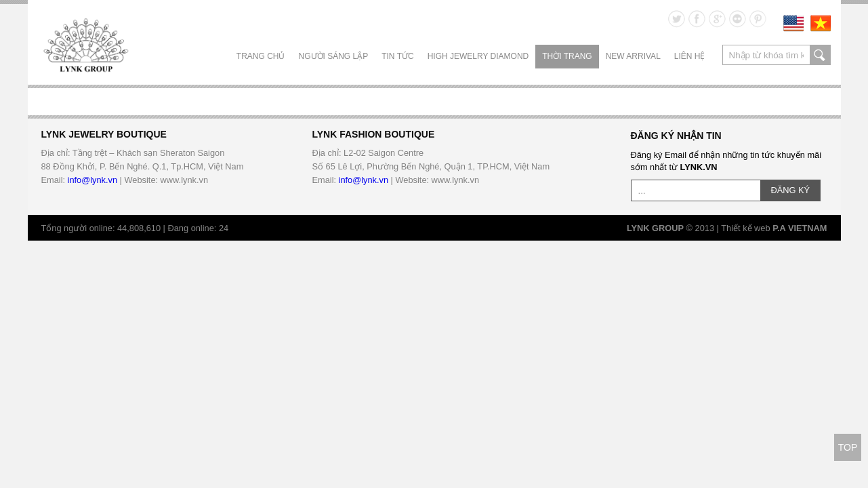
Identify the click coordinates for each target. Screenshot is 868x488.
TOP (848, 447)
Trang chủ (261, 56)
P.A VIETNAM (800, 228)
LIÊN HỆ (690, 56)
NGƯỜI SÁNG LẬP (334, 56)
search (820, 55)
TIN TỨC (397, 56)
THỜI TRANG (567, 56)
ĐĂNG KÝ (791, 190)
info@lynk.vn (92, 180)
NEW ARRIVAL (633, 56)
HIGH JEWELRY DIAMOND (478, 56)
